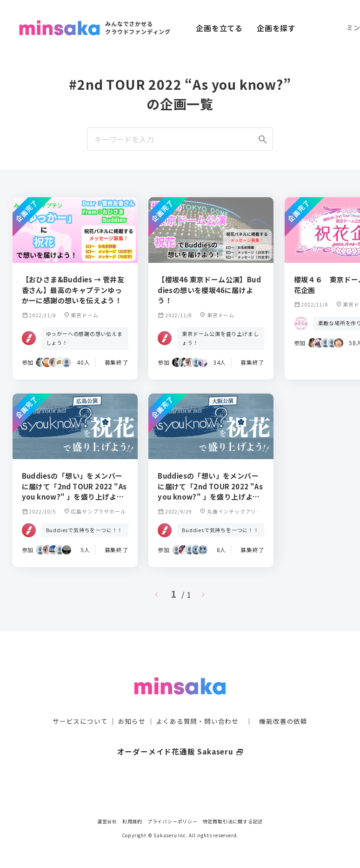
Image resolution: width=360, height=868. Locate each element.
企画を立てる (219, 28)
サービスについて (80, 705)
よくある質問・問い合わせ (197, 705)
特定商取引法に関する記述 (233, 821)
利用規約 (132, 821)
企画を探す (276, 28)
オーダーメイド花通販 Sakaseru (180, 735)
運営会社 (107, 821)
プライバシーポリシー (173, 821)
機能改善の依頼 (283, 705)
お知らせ (132, 705)
